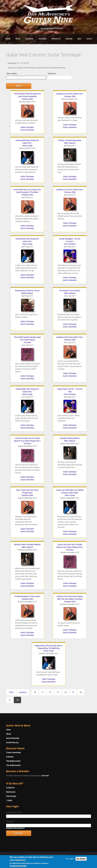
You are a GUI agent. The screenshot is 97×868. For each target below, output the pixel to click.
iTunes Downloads (13, 753)
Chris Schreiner (70, 244)
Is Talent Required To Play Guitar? (27, 596)
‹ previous (23, 692)
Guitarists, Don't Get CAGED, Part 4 (70, 190)
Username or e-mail (14, 812)
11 (43, 692)
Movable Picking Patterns (70, 438)
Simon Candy (27, 146)
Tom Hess (27, 342)
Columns (29, 39)
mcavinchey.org (12, 742)
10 (35, 692)
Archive (69, 39)
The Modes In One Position (70, 291)
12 (50, 692)
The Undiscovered (13, 765)
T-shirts (9, 800)
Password (11, 822)
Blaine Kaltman (27, 293)
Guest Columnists (27, 130)
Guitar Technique (27, 127)
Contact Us (10, 788)
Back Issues (11, 792)
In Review (10, 757)
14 (65, 692)
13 (58, 692)
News (18, 39)
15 (73, 692)
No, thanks (81, 864)
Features (42, 39)
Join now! (45, 776)
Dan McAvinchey (13, 738)
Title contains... (12, 74)
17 (10, 700)
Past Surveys (11, 796)
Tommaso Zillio (27, 99)
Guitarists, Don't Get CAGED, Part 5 (70, 337)
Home (8, 39)
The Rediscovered (13, 761)
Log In (89, 39)
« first (11, 692)
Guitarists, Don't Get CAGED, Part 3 (70, 94)
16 (81, 692)
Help (79, 39)
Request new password (15, 828)
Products (56, 39)
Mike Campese (70, 143)
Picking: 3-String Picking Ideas (70, 140)
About (9, 734)
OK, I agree (70, 864)
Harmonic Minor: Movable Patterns (27, 545)
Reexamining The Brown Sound (27, 291)
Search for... (52, 74)
